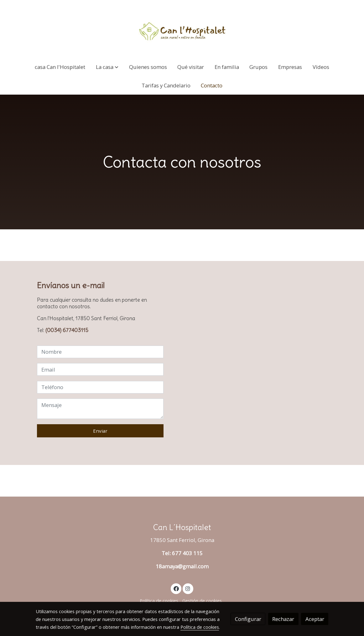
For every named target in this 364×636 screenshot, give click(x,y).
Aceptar (315, 619)
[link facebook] (176, 588)
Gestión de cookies (202, 601)
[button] (107, 67)
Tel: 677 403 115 (182, 553)
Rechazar (283, 619)
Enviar (100, 431)
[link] (182, 29)
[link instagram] (188, 588)
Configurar (248, 619)
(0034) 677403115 (67, 330)
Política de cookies (159, 601)
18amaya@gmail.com (182, 566)
